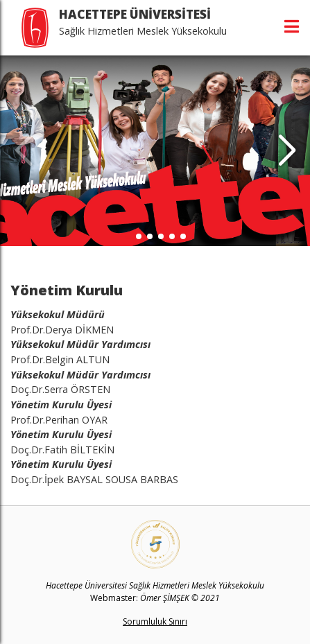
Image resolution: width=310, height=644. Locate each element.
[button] (287, 151)
